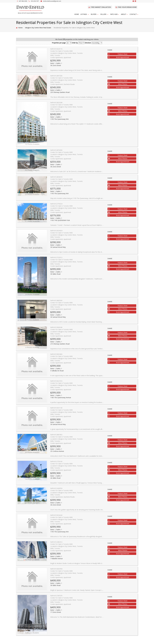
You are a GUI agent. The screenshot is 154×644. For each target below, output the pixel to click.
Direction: (88, 43)
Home (77, 14)
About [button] (125, 14)
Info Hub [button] (115, 14)
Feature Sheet (118, 54)
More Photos (118, 84)
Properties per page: (59, 43)
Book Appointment (119, 57)
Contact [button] (134, 14)
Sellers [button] (105, 14)
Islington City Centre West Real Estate (38, 28)
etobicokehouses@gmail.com (52, 1)
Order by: (75, 43)
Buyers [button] (95, 14)
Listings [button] (85, 14)
